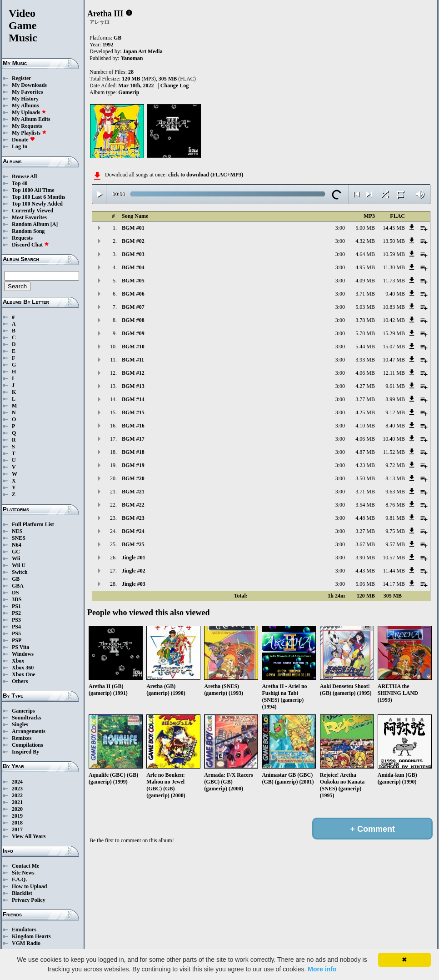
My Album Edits (31, 119)
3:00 (340, 228)
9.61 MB (395, 386)
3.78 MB (365, 320)
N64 (17, 545)
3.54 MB (365, 505)
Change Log (175, 85)
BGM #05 (133, 281)
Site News (23, 873)
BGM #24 (133, 531)
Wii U (19, 565)
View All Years (29, 836)
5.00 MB (365, 228)
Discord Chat (30, 245)
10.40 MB (394, 439)
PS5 (16, 633)
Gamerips (23, 711)
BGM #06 (133, 294)
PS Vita (20, 647)
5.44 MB (365, 347)
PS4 (16, 627)
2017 (17, 829)
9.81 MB (395, 518)
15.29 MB (394, 333)
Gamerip (129, 92)
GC (16, 552)
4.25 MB (365, 412)
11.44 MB (394, 571)
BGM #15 (133, 412)
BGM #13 (133, 386)
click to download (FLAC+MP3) (206, 175)
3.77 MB (365, 399)
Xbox (18, 661)
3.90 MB (365, 558)
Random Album (30, 224)
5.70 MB (365, 333)
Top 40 (20, 183)
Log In (20, 146)
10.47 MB (394, 360)
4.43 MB (365, 571)
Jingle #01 (134, 558)
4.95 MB (365, 267)
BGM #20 (133, 478)
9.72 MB (395, 465)
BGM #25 (133, 544)
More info (322, 969)
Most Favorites (29, 217)
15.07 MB (394, 347)
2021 (17, 802)
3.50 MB (365, 478)
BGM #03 (133, 254)
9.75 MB (395, 531)
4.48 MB (365, 518)
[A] (54, 224)
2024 (17, 782)
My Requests (27, 126)
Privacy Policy (29, 900)
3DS (17, 599)
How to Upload (29, 886)
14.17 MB (394, 584)
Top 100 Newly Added (37, 204)
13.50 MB (394, 241)
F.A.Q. (19, 879)
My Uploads (29, 112)
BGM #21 (133, 492)
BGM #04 (133, 267)
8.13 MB (395, 478)
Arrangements (29, 731)
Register (22, 78)
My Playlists (29, 133)
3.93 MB (365, 360)
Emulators (24, 930)
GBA (18, 586)
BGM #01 (133, 228)
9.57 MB (395, 544)
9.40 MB (395, 294)
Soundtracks (27, 718)
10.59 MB (394, 254)
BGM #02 (133, 241)
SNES (19, 538)
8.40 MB (395, 426)
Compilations (27, 745)
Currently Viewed (32, 211)
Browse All (24, 176)
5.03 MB (365, 307)
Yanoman (132, 58)
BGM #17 (133, 439)
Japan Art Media (142, 51)
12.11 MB (394, 373)
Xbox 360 (23, 668)
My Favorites (27, 92)
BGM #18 (133, 452)
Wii (16, 558)
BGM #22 (133, 505)
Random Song (28, 231)
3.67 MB (365, 544)
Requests (22, 238)
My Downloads (29, 85)
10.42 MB (394, 320)
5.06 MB (365, 584)
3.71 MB (365, 294)
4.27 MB (365, 386)
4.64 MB (365, 254)
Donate (23, 140)
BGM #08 (133, 320)
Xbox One (24, 674)
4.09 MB (365, 281)
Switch (20, 572)
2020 (17, 809)
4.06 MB (365, 373)
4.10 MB (365, 426)
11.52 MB (394, 452)
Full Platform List (33, 524)
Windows (23, 654)
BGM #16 (133, 426)
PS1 (16, 606)
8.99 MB (395, 399)
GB (16, 579)
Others (20, 681)
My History (25, 99)
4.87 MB (365, 452)
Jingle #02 (134, 571)
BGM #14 (133, 399)
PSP (17, 640)
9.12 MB (395, 412)
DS (15, 593)
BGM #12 (133, 373)
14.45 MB (394, 228)
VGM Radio (26, 943)
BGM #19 (133, 465)
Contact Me (25, 866)
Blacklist (22, 893)
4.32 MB (365, 241)
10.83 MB (394, 307)
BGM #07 (133, 307)
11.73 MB (394, 281)
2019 (17, 816)
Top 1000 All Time (33, 190)
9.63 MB (395, 492)
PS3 (16, 620)
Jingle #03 (134, 584)
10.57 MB (394, 558)
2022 (17, 795)
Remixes (22, 738)
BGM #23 (133, 518)
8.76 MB (395, 505)
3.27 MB (365, 531)
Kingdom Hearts (31, 936)
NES (17, 531)
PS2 (16, 613)
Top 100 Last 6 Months (39, 197)
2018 (17, 823)
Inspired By (25, 752)
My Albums (25, 106)
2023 (17, 789)
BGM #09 (133, 333)
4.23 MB (365, 465)
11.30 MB (394, 267)
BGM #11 (133, 360)
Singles (20, 724)
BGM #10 (133, 347)
